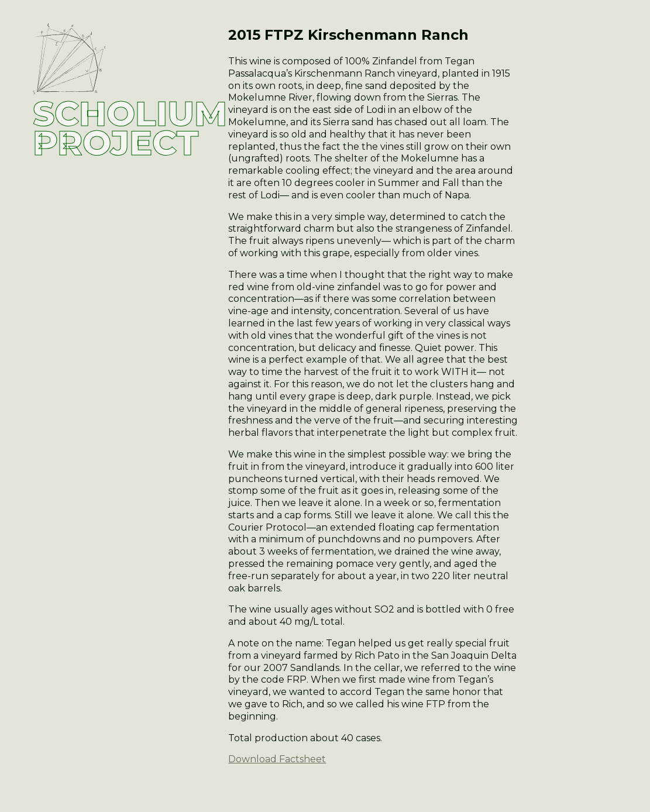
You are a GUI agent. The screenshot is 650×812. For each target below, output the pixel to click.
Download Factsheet (277, 759)
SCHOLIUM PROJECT (130, 128)
